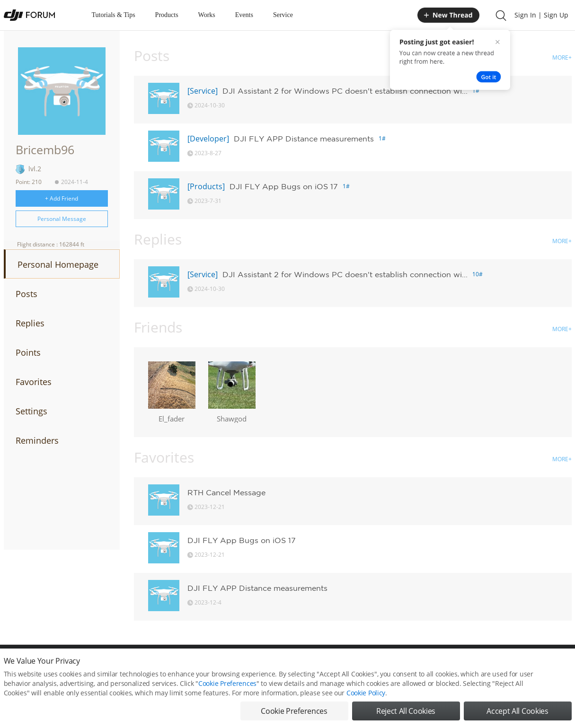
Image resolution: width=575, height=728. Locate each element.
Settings (31, 411)
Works (207, 15)
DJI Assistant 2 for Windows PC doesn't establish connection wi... (345, 91)
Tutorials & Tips (114, 15)
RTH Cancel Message (226, 492)
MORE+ (562, 57)
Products (167, 15)
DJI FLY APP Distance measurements (304, 139)
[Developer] (208, 139)
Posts (27, 294)
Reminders (37, 440)
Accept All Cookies (517, 717)
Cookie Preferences (227, 689)
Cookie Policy (366, 699)
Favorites (34, 382)
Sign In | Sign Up (541, 15)
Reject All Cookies (406, 717)
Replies (30, 323)
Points (28, 352)
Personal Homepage (58, 264)
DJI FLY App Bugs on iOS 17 (284, 186)
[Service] (203, 91)
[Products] (206, 186)
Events (244, 15)
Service (283, 15)
